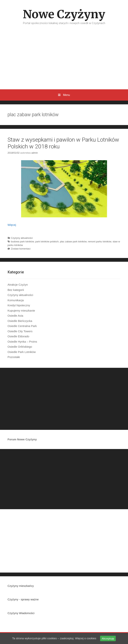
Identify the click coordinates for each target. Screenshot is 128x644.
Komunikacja (16, 300)
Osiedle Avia (15, 316)
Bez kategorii (16, 290)
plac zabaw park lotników (73, 242)
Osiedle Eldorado (18, 336)
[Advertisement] (64, 61)
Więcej (12, 225)
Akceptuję (108, 638)
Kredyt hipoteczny (19, 305)
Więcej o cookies (86, 638)
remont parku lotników (100, 242)
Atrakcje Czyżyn (18, 285)
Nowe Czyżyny (64, 14)
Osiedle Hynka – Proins (22, 342)
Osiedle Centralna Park (22, 326)
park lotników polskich (47, 242)
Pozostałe (14, 357)
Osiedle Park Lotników (22, 352)
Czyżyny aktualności (22, 238)
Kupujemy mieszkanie (21, 311)
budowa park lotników (22, 242)
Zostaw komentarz (21, 249)
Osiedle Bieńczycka (20, 321)
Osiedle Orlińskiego (20, 347)
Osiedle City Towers (20, 331)
